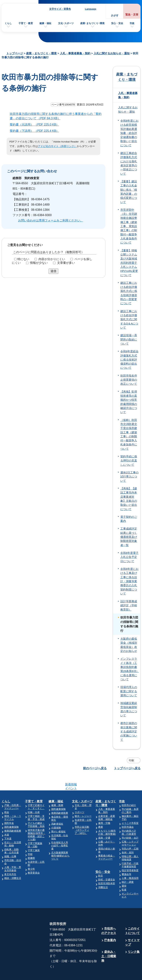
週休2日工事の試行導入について (129, 477)
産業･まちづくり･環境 (92, 23)
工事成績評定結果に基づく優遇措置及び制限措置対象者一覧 (129, 537)
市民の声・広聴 (130, 834)
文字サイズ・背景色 (60, 9)
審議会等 (126, 860)
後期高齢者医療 (13, 816)
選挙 (124, 871)
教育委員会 (34, 858)
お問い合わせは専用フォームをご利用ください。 (51, 220)
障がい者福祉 (58, 817)
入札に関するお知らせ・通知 (112, 53)
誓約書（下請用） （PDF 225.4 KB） (36, 131)
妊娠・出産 (34, 798)
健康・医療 (57, 791)
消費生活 (103, 873)
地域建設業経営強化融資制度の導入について (129, 709)
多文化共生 (10, 860)
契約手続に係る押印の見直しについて (129, 461)
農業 (101, 813)
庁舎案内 (110, 926)
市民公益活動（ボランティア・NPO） (82, 816)
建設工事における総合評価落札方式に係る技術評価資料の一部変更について (129, 293)
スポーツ (80, 798)
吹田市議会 (128, 813)
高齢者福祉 (57, 809)
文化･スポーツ (66, 23)
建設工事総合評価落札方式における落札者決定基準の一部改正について (129, 163)
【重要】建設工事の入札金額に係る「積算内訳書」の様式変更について (129, 192)
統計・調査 (128, 868)
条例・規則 (128, 838)
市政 (132, 23)
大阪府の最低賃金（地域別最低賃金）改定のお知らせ (129, 645)
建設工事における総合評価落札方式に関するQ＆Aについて (129, 319)
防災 (101, 861)
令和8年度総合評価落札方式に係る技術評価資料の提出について (129, 360)
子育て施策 (34, 836)
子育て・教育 (26, 23)
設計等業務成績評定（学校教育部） (129, 606)
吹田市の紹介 (129, 791)
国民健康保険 (11, 813)
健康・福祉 (45, 23)
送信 (53, 271)
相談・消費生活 (13, 864)
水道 (7, 820)
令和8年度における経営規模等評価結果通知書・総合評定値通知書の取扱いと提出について (129, 133)
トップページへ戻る (127, 768)
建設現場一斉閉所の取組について (129, 340)
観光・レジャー (83, 802)
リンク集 (134, 937)
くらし (8, 23)
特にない (23, 259)
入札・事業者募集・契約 (75, 53)
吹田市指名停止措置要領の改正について (129, 380)
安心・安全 (117, 23)
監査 (124, 875)
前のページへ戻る (95, 768)
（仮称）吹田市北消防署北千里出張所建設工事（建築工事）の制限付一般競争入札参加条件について (129, 434)
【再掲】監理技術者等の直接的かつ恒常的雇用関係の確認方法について (129, 402)
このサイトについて (132, 916)
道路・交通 (104, 823)
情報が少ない (39, 263)
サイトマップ (132, 928)
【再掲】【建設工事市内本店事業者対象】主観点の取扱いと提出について (129, 499)
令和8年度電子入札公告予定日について (129, 557)
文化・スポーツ (82, 787)
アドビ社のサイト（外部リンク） (57, 146)
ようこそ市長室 (130, 809)
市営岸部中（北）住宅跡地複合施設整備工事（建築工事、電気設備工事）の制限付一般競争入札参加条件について (129, 226)
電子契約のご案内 (129, 519)
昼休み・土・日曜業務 (109, 942)
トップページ (15, 53)
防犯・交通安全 (107, 865)
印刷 (131, 760)
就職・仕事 (10, 842)
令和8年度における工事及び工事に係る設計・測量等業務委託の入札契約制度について (129, 581)
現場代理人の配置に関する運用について (129, 691)
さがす (115, 16)
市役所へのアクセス (109, 916)
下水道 (8, 824)
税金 (7, 798)
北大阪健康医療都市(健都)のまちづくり (60, 841)
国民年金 (9, 809)
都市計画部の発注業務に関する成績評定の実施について (129, 731)
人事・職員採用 (130, 864)
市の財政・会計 (130, 823)
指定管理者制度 (130, 856)
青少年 (31, 855)
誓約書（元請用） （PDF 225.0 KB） (36, 125)
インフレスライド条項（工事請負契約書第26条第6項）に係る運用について (130, 669)
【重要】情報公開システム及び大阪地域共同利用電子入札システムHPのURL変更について (129, 263)
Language (91, 9)
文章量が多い (66, 263)
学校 (30, 840)
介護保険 (56, 813)
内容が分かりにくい (52, 259)
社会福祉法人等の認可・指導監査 (60, 831)
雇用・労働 (104, 809)
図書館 (31, 844)
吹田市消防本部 (107, 869)
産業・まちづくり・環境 (41, 53)
